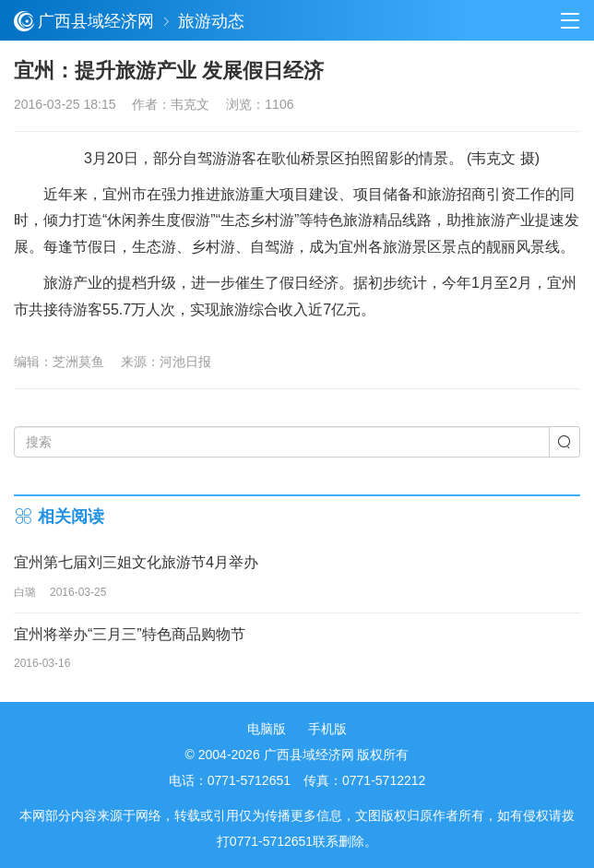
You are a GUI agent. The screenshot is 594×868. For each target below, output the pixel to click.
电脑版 (267, 729)
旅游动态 (211, 21)
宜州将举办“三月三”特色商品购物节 (130, 634)
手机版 (327, 729)
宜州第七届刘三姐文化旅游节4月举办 (136, 562)
